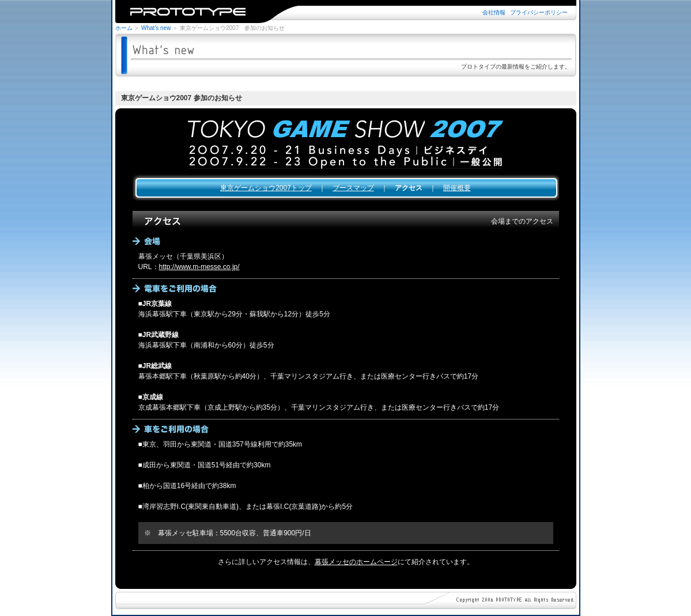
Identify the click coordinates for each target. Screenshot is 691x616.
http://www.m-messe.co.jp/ (199, 267)
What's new (156, 28)
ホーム (124, 28)
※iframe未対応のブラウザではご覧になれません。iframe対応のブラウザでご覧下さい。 (346, 12)
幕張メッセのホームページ (356, 562)
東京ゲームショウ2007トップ (266, 188)
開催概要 (457, 188)
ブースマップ (353, 188)
